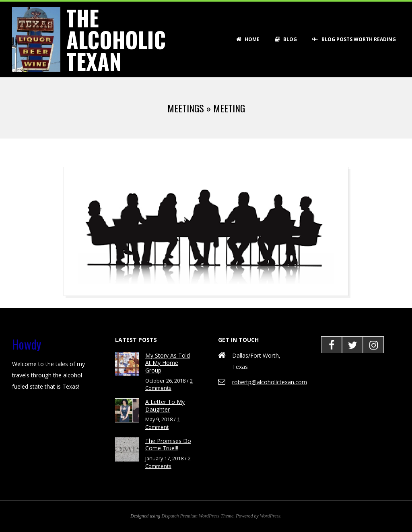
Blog (286, 39)
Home (248, 39)
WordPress (270, 516)
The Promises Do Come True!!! (168, 445)
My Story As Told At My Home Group (168, 363)
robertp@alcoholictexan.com (270, 382)
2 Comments (169, 385)
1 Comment (163, 423)
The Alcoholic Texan (116, 39)
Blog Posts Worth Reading (354, 39)
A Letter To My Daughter (165, 406)
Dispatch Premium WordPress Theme (197, 516)
